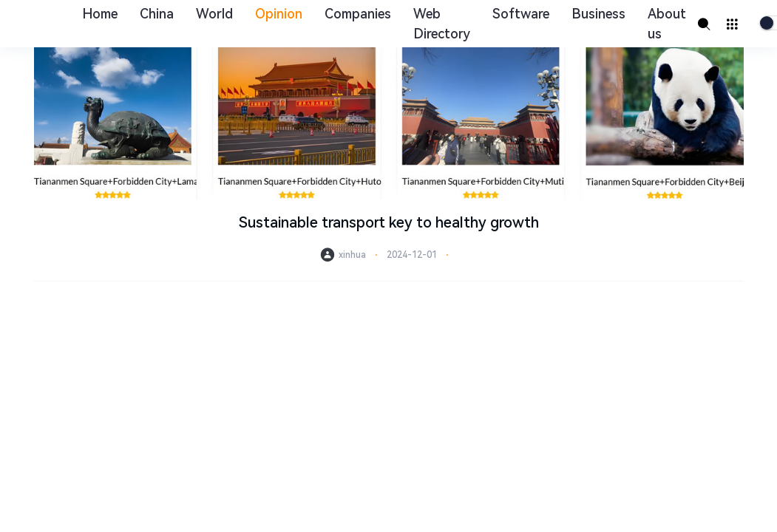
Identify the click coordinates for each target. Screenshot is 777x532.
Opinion (279, 14)
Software (521, 14)
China (157, 14)
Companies (358, 14)
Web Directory (442, 24)
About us (667, 24)
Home (100, 14)
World (214, 14)
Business (598, 14)
